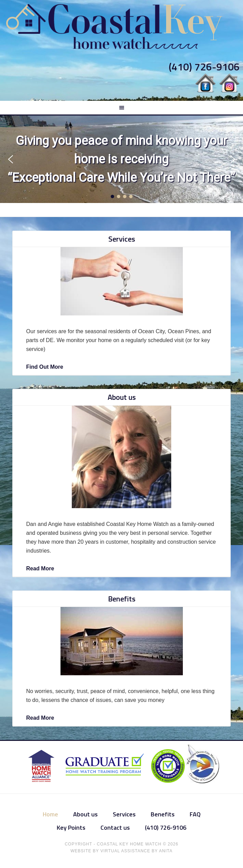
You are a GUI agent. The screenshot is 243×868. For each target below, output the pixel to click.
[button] (10, 159)
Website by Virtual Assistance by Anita (121, 851)
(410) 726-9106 (204, 67)
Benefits (122, 599)
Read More (40, 568)
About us (122, 397)
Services (122, 239)
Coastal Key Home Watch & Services (121, 27)
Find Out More (45, 367)
